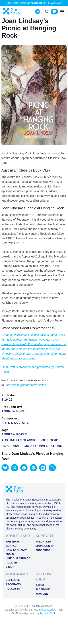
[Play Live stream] (38, 12)
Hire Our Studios (18, 558)
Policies (12, 563)
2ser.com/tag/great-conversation (25, 385)
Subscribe (43, 550)
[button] (5, 468)
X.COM (40, 585)
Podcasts (13, 589)
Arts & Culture (15, 423)
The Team (12, 542)
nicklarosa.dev (47, 610)
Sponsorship (45, 546)
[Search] (47, 12)
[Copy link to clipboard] (52, 468)
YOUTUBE (42, 594)
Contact (12, 546)
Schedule (13, 580)
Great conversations (43, 446)
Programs (13, 584)
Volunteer (43, 542)
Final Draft (12, 446)
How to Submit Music (16, 552)
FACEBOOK (43, 589)
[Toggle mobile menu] (62, 12)
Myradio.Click (48, 613)
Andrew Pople (14, 411)
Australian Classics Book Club (30, 440)
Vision (10, 567)
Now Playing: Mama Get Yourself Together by (34, 3)
